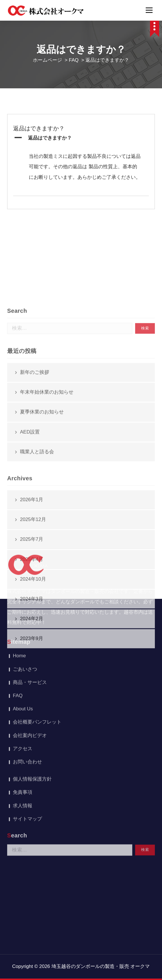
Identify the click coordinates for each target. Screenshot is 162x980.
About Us (23, 625)
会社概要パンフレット (37, 638)
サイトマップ (27, 735)
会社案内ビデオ (30, 652)
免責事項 (23, 709)
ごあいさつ (25, 586)
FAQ (74, 60)
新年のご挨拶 (35, 464)
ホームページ (47, 60)
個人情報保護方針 (32, 695)
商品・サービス (30, 599)
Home (19, 572)
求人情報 (23, 722)
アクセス (23, 665)
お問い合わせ (27, 678)
